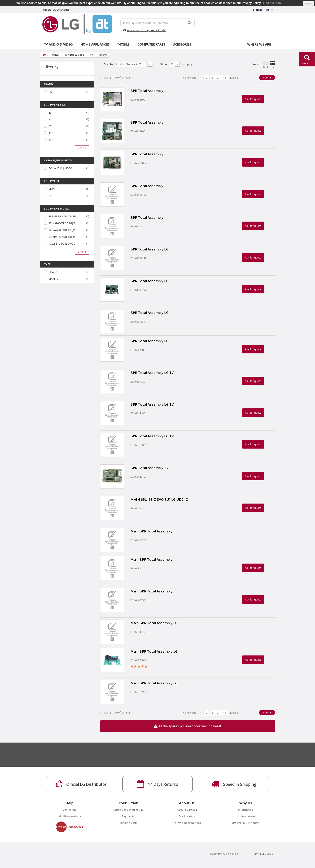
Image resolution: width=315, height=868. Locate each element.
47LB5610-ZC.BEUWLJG (62, 244)
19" (51, 113)
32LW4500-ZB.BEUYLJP (62, 230)
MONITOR (54, 189)
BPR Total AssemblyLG (149, 468)
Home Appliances (95, 44)
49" (51, 140)
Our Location (187, 816)
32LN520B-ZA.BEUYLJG (62, 223)
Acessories (182, 44)
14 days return (246, 816)
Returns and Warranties (128, 810)
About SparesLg (187, 810)
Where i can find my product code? (145, 30)
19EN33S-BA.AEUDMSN (62, 216)
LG (50, 92)
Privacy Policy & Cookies (223, 854)
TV (50, 196)
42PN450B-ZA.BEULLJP (62, 237)
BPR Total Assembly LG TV (152, 373)
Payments (128, 816)
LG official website (69, 816)
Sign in (257, 10)
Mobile (124, 44)
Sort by (109, 64)
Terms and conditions (187, 823)
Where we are (259, 44)
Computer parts (151, 44)
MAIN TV (54, 279)
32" (51, 119)
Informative (246, 810)
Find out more (272, 3)
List (273, 65)
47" (51, 133)
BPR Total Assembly (147, 91)
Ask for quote (253, 99)
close (309, 3)
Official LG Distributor (246, 823)
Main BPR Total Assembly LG (154, 623)
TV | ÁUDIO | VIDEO (60, 168)
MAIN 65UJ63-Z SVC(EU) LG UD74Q (159, 499)
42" (51, 126)
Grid (265, 65)
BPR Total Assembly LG (149, 249)
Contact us (69, 810)
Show (164, 64)
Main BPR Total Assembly (151, 531)
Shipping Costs (128, 823)
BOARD (53, 272)
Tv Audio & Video (58, 44)
